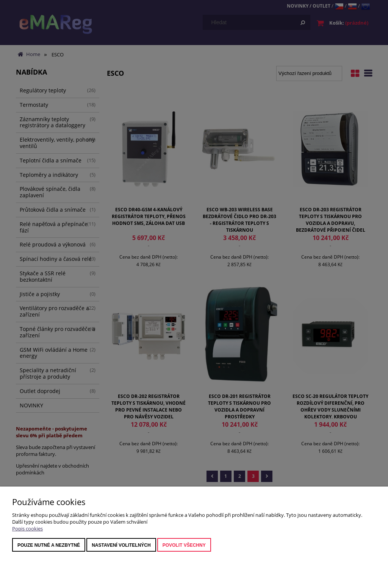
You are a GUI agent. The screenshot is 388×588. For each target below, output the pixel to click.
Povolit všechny (184, 545)
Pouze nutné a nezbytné (49, 545)
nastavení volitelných (121, 545)
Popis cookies (27, 529)
